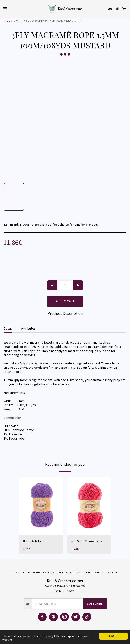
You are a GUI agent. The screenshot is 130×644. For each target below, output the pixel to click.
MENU (17, 21)
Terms (58, 591)
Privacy (70, 591)
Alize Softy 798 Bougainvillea (87, 541)
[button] (5, 9)
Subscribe (95, 603)
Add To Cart (65, 301)
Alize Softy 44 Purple (34, 541)
